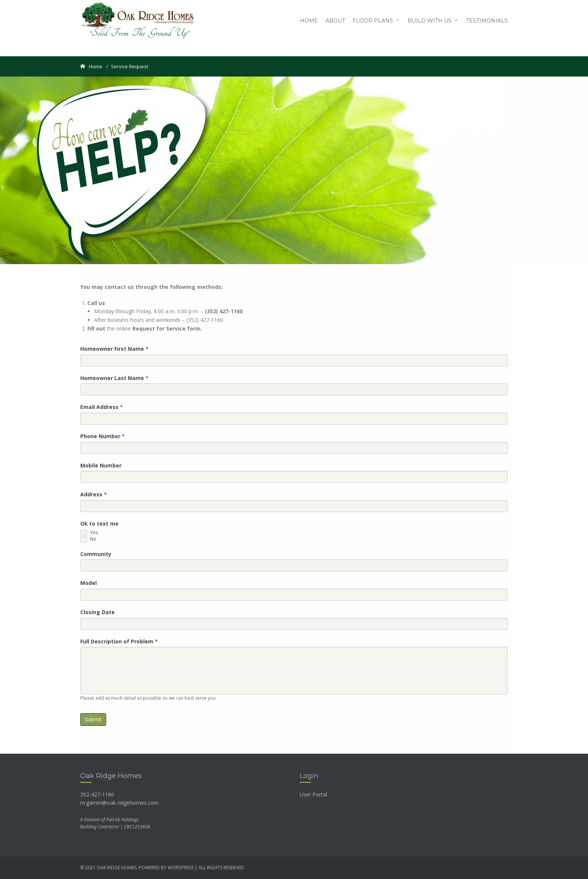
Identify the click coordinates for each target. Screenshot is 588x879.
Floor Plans (373, 21)
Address (94, 494)
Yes (89, 533)
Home (309, 21)
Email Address (102, 407)
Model (88, 583)
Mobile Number (101, 465)
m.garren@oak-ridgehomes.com (119, 803)
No (88, 539)
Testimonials (487, 21)
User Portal (313, 794)
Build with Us (430, 21)
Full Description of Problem (119, 641)
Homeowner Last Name (114, 378)
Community (96, 554)
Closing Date (97, 612)
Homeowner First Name (114, 349)
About (335, 21)
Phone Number (103, 436)
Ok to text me (99, 524)
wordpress (181, 868)
